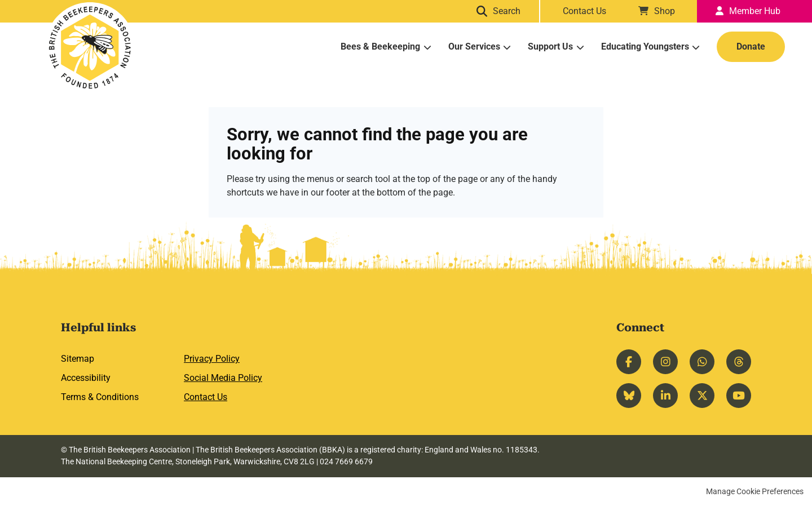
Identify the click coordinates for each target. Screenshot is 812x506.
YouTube (739, 396)
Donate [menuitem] (751, 46)
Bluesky (629, 396)
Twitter (702, 396)
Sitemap (78, 359)
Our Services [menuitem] (474, 46)
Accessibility (86, 378)
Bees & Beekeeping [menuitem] (380, 46)
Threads (739, 362)
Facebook (629, 362)
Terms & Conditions (100, 397)
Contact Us (584, 11)
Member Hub (755, 11)
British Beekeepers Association (90, 47)
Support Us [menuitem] (550, 46)
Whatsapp (702, 362)
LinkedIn (665, 396)
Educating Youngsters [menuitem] (645, 46)
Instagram (665, 362)
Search (509, 11)
